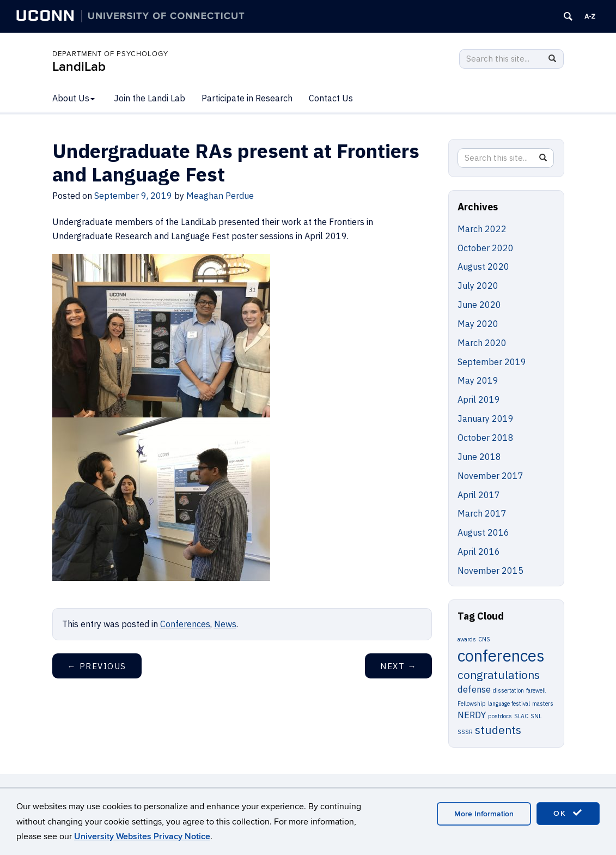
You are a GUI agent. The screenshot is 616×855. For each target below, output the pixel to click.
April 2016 (479, 551)
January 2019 (486, 419)
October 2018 (486, 438)
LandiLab (79, 67)
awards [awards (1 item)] (467, 639)
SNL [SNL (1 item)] (536, 716)
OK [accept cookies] (568, 813)
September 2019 (492, 362)
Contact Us (331, 98)
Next (398, 666)
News (225, 624)
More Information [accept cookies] (484, 814)
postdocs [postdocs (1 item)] (500, 716)
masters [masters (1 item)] (543, 704)
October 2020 (486, 248)
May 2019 (478, 380)
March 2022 (482, 229)
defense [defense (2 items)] (474, 689)
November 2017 (490, 476)
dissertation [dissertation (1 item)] (508, 690)
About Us (74, 98)
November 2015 (490, 571)
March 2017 (482, 513)
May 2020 (478, 324)
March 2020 (482, 343)
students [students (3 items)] (498, 730)
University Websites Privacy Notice (142, 836)
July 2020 (478, 286)
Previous (97, 666)
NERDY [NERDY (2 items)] (472, 715)
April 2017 (479, 495)
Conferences (185, 624)
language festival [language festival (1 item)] (509, 704)
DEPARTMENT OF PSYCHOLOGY (110, 54)
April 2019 (479, 399)
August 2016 (483, 532)
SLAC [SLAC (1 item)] (521, 716)
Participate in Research (247, 98)
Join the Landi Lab (150, 98)
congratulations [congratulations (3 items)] (499, 675)
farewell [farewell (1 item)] (536, 690)
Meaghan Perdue (220, 196)
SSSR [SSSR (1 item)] (465, 732)
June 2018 (479, 457)
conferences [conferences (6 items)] (501, 656)
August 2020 (483, 266)
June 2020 (479, 305)
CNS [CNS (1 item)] (484, 639)
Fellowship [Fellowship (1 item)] (472, 704)
